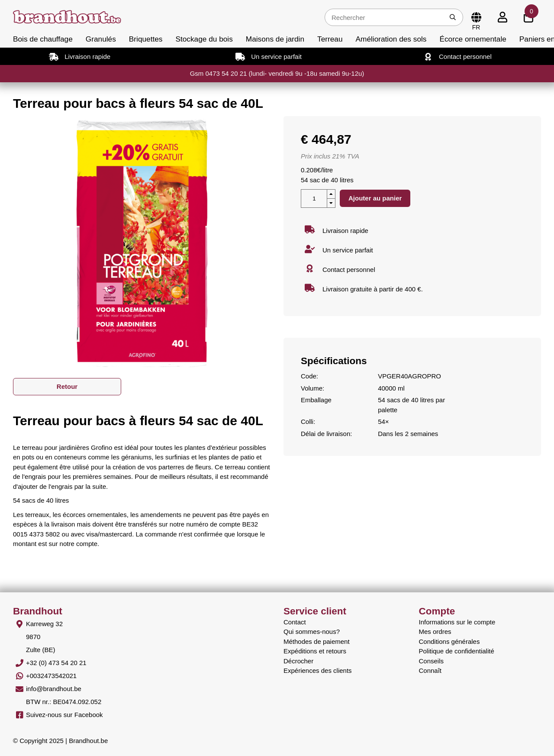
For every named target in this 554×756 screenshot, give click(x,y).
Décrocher (298, 661)
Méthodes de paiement (317, 641)
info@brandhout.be (54, 689)
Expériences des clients (318, 670)
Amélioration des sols (391, 39)
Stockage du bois (204, 39)
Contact (295, 622)
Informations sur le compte (457, 622)
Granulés (101, 39)
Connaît (430, 670)
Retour (67, 386)
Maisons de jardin (275, 39)
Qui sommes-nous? (312, 632)
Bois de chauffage (43, 39)
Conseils (432, 661)
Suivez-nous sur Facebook (64, 715)
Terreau (330, 39)
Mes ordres (435, 632)
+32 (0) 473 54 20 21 (56, 663)
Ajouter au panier (375, 198)
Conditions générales (449, 641)
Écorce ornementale (473, 39)
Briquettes (146, 39)
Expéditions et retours (315, 651)
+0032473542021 (51, 676)
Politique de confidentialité (457, 651)
